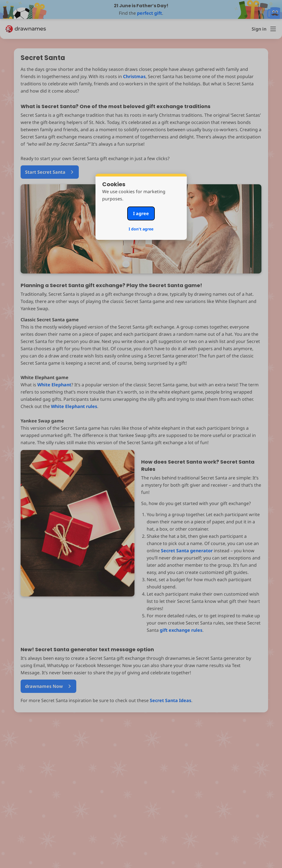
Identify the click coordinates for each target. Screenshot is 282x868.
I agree (141, 213)
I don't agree (141, 229)
